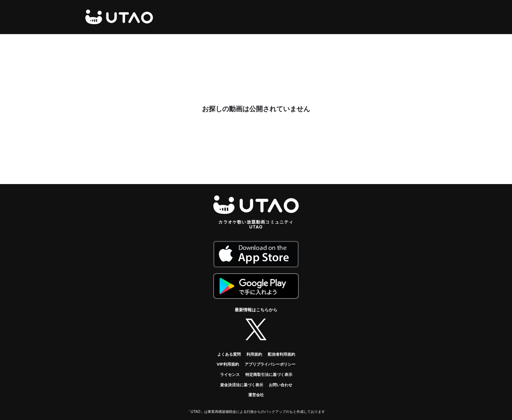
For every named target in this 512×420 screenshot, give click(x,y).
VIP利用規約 (228, 364)
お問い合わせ (281, 385)
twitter (256, 329)
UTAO (119, 17)
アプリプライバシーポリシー (270, 364)
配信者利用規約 (281, 354)
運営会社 (256, 395)
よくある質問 (229, 354)
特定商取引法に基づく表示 (269, 375)
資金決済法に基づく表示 (242, 385)
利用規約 (254, 354)
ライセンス (230, 375)
